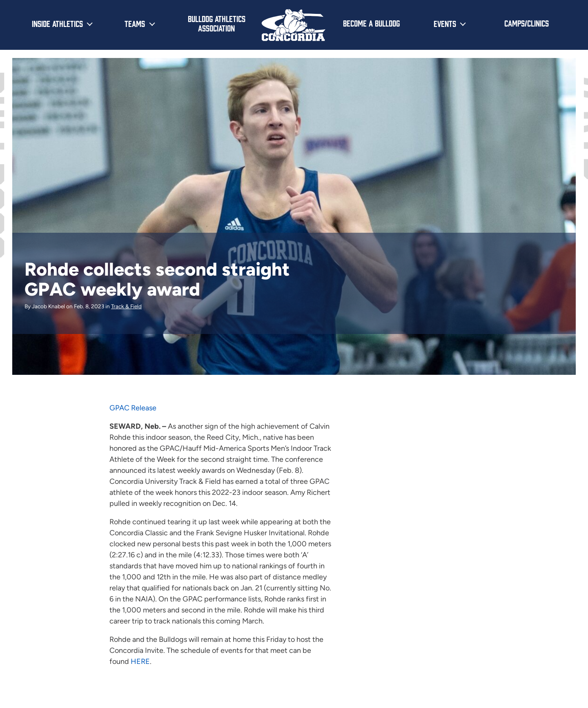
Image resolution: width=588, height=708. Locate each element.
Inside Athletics (57, 23)
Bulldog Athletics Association (217, 23)
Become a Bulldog (371, 23)
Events (445, 23)
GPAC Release (133, 408)
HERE (140, 661)
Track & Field (126, 306)
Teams (135, 23)
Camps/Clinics (527, 23)
